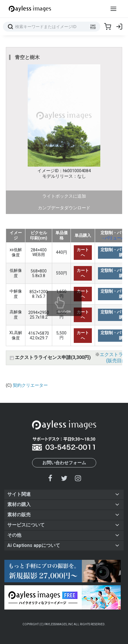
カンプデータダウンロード (64, 208)
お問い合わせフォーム (64, 463)
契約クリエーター (30, 385)
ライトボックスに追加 (64, 196)
